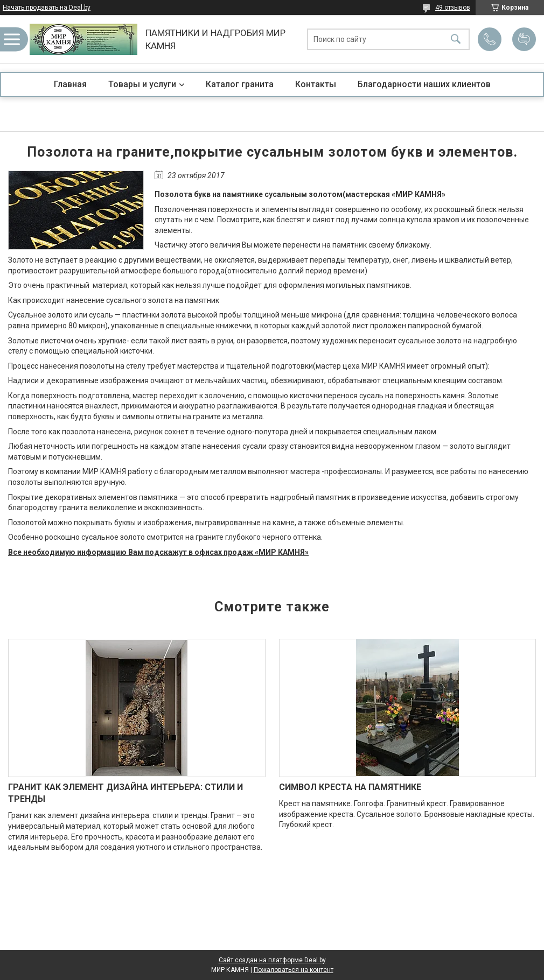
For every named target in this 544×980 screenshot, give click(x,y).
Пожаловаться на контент (294, 970)
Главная (70, 84)
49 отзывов (453, 8)
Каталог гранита (240, 84)
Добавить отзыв (524, 39)
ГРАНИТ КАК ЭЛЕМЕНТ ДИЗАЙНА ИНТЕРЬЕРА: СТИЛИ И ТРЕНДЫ (125, 793)
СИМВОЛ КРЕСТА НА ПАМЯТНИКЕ (350, 787)
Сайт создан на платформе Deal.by (272, 960)
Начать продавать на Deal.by (47, 8)
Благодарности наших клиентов (424, 84)
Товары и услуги (142, 84)
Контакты (316, 84)
